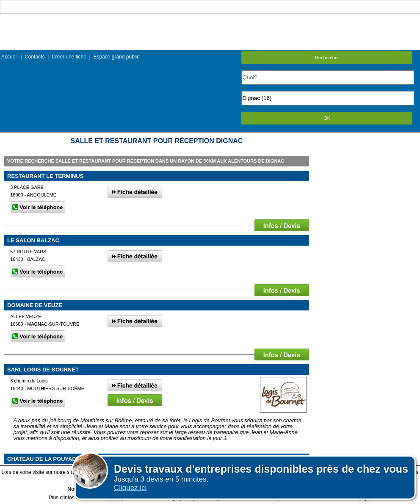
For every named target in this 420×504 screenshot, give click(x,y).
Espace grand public (116, 57)
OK (327, 118)
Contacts (35, 57)
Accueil (10, 57)
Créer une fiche (69, 57)
